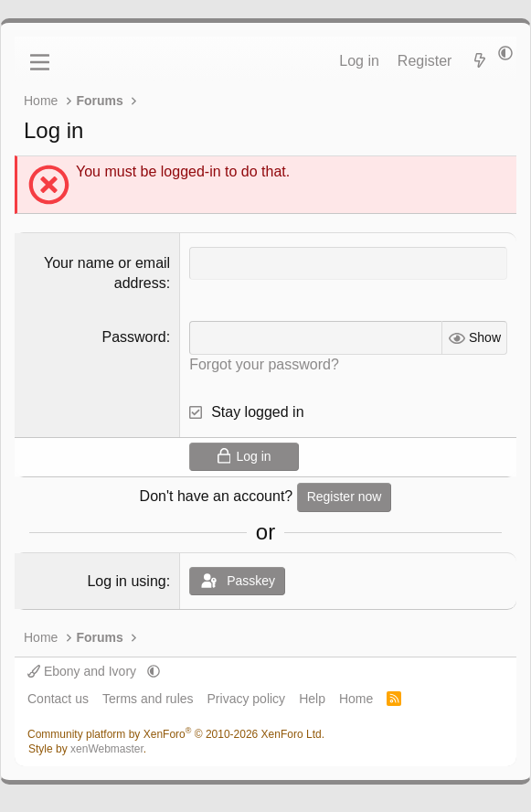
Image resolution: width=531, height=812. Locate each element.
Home (356, 699)
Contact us (58, 699)
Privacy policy (247, 699)
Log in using (126, 581)
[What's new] (479, 61)
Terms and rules (148, 699)
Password (133, 337)
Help (312, 699)
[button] (505, 53)
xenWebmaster (107, 749)
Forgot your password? (264, 364)
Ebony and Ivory (84, 671)
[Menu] (40, 62)
